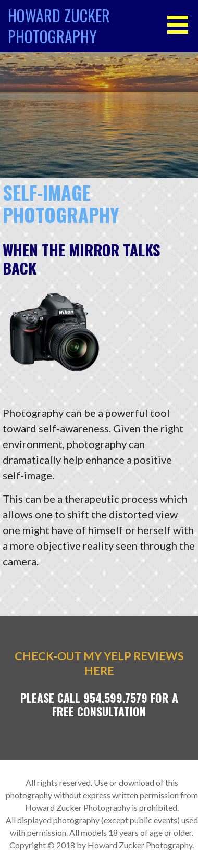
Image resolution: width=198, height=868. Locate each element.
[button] (181, 25)
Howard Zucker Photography (59, 26)
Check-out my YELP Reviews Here (99, 663)
